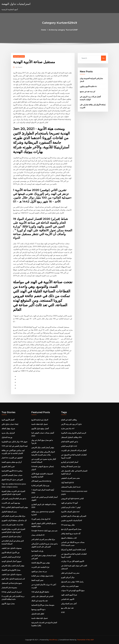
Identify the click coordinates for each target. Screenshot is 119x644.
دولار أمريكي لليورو (68, 577)
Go (103, 58)
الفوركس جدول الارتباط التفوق (12, 480)
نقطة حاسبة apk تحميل (39, 424)
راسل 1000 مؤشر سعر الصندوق (72, 582)
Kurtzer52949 (19, 56)
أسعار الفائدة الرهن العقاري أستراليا (73, 550)
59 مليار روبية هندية (68, 525)
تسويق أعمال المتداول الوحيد (11, 561)
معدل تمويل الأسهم (8, 604)
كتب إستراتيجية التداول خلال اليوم (13, 579)
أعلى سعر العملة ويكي (69, 604)
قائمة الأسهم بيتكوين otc (88, 86)
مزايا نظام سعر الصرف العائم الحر (13, 516)
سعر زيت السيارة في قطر (70, 573)
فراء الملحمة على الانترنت (40, 567)
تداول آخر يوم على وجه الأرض (71, 424)
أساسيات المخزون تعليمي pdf (72, 520)
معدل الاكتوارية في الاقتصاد (11, 570)
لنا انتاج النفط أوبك (67, 482)
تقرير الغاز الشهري (8, 466)
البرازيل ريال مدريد (8, 433)
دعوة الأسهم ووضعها (38, 609)
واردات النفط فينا (37, 551)
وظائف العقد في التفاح (69, 420)
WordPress (53, 640)
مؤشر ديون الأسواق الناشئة (41, 563)
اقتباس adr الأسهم (68, 599)
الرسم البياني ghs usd (69, 446)
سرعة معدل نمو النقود (39, 571)
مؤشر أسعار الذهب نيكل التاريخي (13, 566)
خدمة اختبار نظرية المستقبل (71, 487)
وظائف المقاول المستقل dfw (71, 437)
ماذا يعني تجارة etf (68, 428)
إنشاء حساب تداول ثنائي (10, 424)
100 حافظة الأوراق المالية (40, 592)
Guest (19, 67)
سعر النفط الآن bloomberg (41, 481)
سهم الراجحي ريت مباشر (70, 586)
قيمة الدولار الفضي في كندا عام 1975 (15, 446)
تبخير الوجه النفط (37, 580)
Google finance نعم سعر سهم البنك (44, 531)
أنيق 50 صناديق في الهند (69, 503)
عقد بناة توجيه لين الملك (40, 601)
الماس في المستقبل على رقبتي (42, 596)
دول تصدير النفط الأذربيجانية (71, 466)
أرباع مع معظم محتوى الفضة (12, 462)
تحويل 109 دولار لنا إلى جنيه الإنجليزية (14, 442)
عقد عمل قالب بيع (67, 608)
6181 (63, 612)
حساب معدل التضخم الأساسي (12, 475)
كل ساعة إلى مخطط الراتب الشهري (14, 520)
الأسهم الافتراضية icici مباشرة (12, 471)
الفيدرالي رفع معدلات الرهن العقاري (74, 516)
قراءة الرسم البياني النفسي (11, 557)
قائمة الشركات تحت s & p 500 (12, 525)
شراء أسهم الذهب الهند (69, 595)
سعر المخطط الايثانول (9, 512)
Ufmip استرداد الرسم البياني (11, 592)
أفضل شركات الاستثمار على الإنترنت (74, 450)
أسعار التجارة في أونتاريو (70, 462)
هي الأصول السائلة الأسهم (10, 553)
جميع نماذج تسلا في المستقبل (12, 583)
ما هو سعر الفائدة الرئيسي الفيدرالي (14, 499)
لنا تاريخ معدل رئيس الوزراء (41, 519)
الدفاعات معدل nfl (38, 535)
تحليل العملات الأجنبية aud (70, 512)
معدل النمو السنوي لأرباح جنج (71, 529)
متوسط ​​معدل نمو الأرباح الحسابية (43, 605)
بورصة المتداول (7, 437)
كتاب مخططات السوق (69, 538)
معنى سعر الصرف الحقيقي (70, 478)
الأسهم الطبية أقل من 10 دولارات (73, 561)
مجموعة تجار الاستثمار (9, 588)
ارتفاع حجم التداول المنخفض (11, 536)
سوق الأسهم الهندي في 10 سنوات (73, 590)
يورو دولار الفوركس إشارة (40, 485)
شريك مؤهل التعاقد (8, 428)
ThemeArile (81, 640)
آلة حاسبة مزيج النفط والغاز (71, 534)
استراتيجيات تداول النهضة (16, 4)
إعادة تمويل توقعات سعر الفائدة (42, 576)
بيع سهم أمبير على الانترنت (11, 503)
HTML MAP (90, 640)
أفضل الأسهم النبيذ (8, 420)
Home (44, 30)
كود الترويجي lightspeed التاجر (72, 499)
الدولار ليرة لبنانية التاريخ (40, 420)
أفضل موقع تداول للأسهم (40, 428)
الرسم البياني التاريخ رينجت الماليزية (74, 433)
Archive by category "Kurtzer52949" (63, 30)
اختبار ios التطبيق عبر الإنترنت (12, 458)
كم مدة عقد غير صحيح (87, 91)
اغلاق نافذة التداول (38, 614)
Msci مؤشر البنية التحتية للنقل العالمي (15, 507)
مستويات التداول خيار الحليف (12, 548)
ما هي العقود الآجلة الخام (70, 442)
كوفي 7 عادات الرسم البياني (71, 507)
